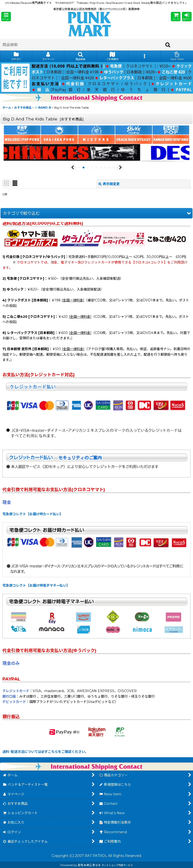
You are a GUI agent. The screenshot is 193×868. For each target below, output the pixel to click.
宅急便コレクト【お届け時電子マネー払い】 (36, 585)
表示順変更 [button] (109, 184)
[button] (6, 17)
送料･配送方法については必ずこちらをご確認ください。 (45, 752)
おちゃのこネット (89, 865)
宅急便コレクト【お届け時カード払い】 (33, 514)
